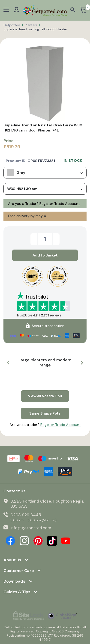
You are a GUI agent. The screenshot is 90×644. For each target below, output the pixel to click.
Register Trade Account (60, 204)
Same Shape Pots (45, 413)
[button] (8, 363)
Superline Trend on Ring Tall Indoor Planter (35, 29)
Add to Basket (45, 255)
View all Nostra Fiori (45, 396)
